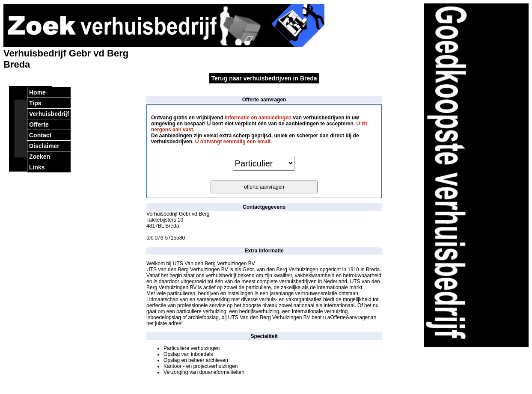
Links (37, 167)
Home (37, 92)
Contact (40, 135)
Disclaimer (44, 146)
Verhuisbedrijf (49, 114)
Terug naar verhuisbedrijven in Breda (264, 78)
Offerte (39, 124)
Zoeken (40, 157)
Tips (35, 103)
